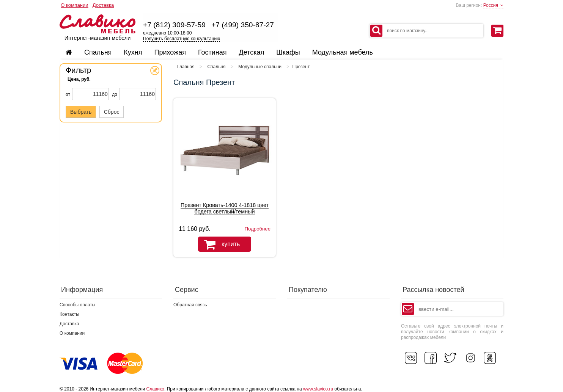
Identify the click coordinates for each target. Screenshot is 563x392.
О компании (75, 5)
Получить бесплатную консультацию (182, 39)
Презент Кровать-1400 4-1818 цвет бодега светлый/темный (225, 208)
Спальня (216, 67)
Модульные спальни (260, 67)
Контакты (69, 314)
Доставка (103, 5)
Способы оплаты (77, 305)
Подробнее (258, 229)
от (68, 94)
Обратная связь (190, 305)
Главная (186, 67)
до (115, 94)
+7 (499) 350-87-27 (243, 25)
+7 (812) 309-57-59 (174, 25)
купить (219, 245)
